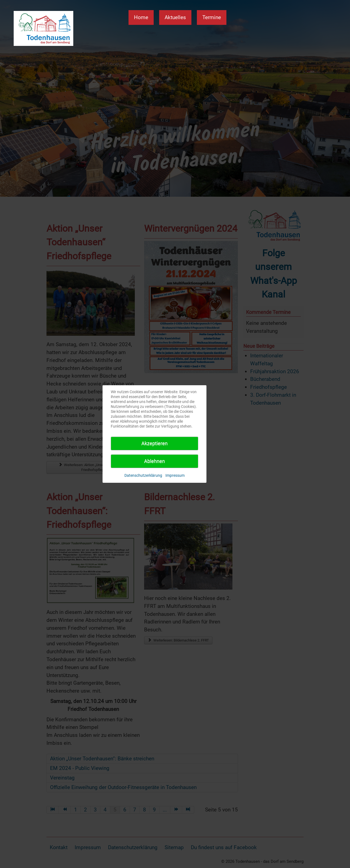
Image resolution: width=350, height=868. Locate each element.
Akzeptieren (154, 443)
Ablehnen (154, 461)
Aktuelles (175, 17)
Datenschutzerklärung (143, 475)
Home (141, 17)
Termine (212, 17)
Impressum (175, 475)
